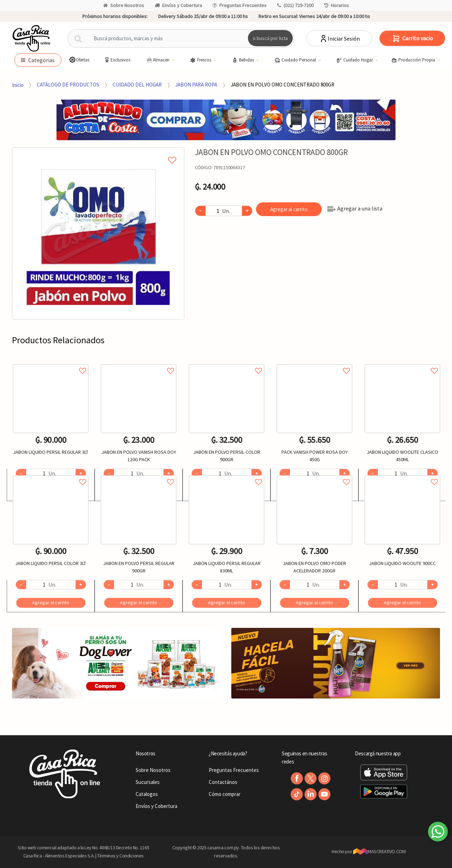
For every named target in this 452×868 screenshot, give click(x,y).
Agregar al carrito (289, 209)
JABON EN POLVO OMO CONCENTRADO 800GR (282, 85)
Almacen (158, 60)
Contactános (223, 782)
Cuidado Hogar (355, 60)
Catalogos (147, 794)
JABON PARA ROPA (196, 85)
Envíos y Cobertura (178, 5)
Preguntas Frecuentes (240, 5)
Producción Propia (414, 60)
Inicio (18, 85)
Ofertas (79, 60)
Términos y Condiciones (120, 856)
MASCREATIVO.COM (379, 851)
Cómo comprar (225, 794)
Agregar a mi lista (98, 152)
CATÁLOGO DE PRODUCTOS (68, 85)
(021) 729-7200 (295, 5)
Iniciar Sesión (340, 38)
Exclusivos (117, 60)
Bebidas (243, 60)
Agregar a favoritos (51, 363)
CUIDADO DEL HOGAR (137, 85)
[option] (98, 233)
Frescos (201, 60)
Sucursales (148, 782)
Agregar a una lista (355, 208)
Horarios (337, 5)
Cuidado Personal (296, 60)
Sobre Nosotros (124, 5)
